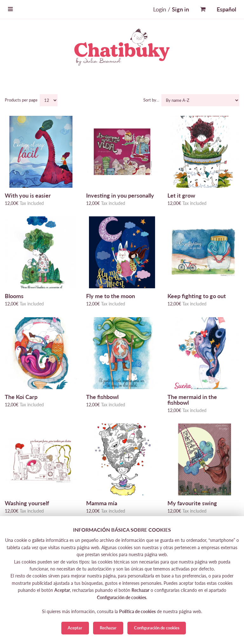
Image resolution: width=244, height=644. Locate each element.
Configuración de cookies (157, 628)
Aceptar (75, 628)
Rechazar (108, 628)
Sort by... (152, 100)
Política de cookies (137, 611)
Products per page (22, 100)
